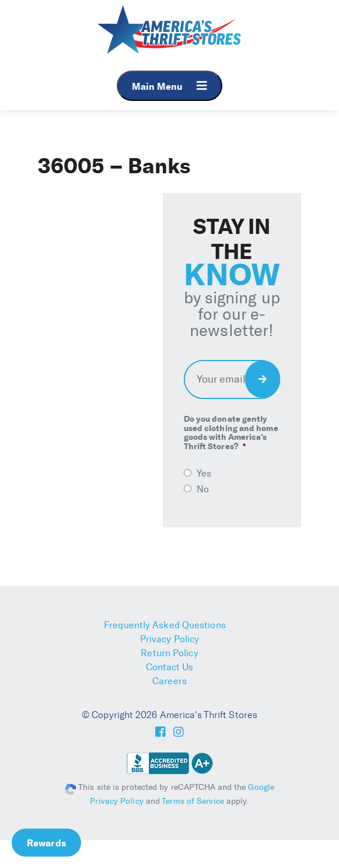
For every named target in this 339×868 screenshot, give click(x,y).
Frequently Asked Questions (165, 625)
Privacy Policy (169, 639)
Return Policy (169, 653)
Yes (204, 473)
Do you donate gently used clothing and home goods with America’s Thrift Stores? (231, 433)
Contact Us (170, 667)
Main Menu (169, 86)
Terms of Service (193, 801)
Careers (169, 681)
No (203, 489)
